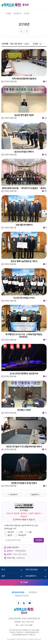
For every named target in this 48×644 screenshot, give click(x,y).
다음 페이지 (35, 495)
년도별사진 (17, 14)
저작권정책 (33, 592)
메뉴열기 (45, 5)
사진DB (8, 14)
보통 (30, 532)
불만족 (10, 535)
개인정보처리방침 (18, 592)
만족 (21, 532)
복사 (27, 31)
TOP (25, 582)
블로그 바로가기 (24, 603)
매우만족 (11, 532)
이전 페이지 (13, 495)
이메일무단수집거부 (22, 596)
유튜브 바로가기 (30, 603)
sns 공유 (21, 31)
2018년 (26, 14)
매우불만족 (22, 535)
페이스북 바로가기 (18, 603)
